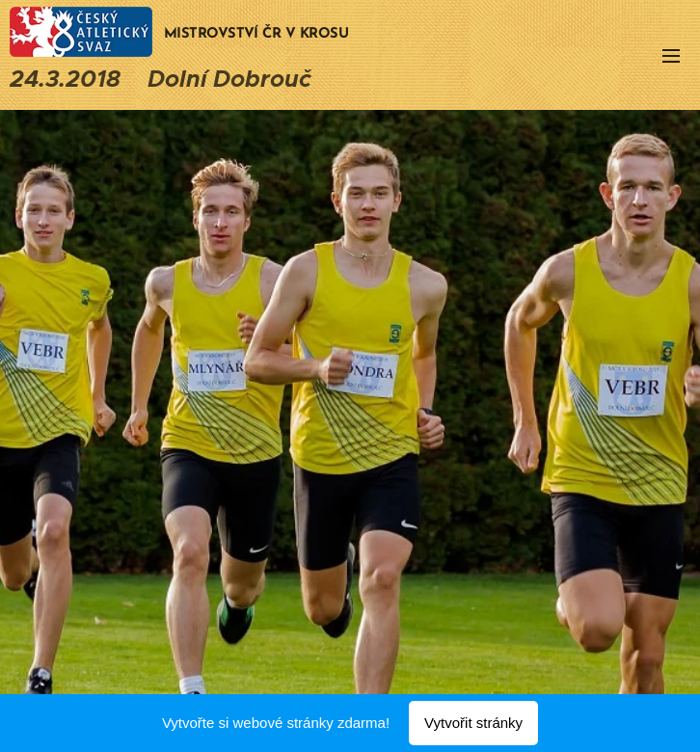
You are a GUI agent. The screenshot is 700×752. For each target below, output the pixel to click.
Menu (671, 56)
